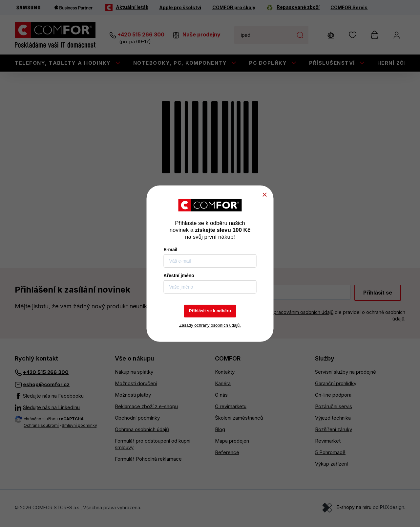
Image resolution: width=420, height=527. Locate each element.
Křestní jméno (179, 275)
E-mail (171, 250)
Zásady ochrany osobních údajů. (210, 325)
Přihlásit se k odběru (210, 311)
